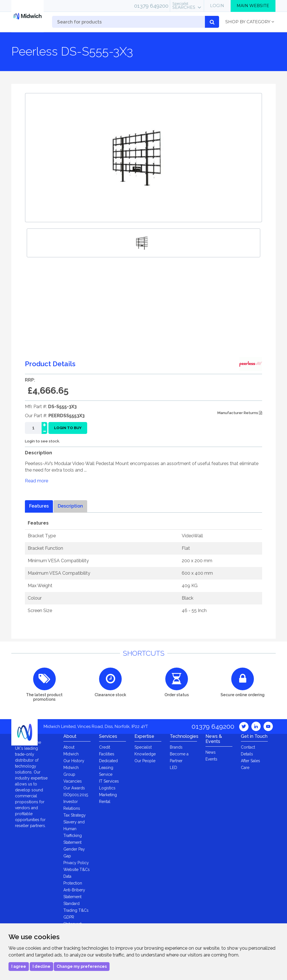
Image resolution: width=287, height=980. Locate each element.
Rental (105, 802)
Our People (145, 761)
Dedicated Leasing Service (108, 768)
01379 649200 (151, 6)
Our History (74, 761)
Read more (37, 481)
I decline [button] (41, 966)
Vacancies (73, 781)
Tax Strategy (75, 815)
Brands (176, 747)
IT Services (109, 781)
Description (70, 506)
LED (174, 768)
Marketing (108, 795)
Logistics (107, 788)
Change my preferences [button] (82, 966)
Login (217, 6)
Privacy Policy (76, 863)
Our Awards (74, 788)
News (211, 752)
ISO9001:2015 (76, 795)
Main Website (253, 6)
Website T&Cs (77, 870)
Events (211, 759)
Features (39, 506)
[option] (143, 243)
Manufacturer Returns (240, 413)
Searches (184, 6)
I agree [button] (19, 966)
